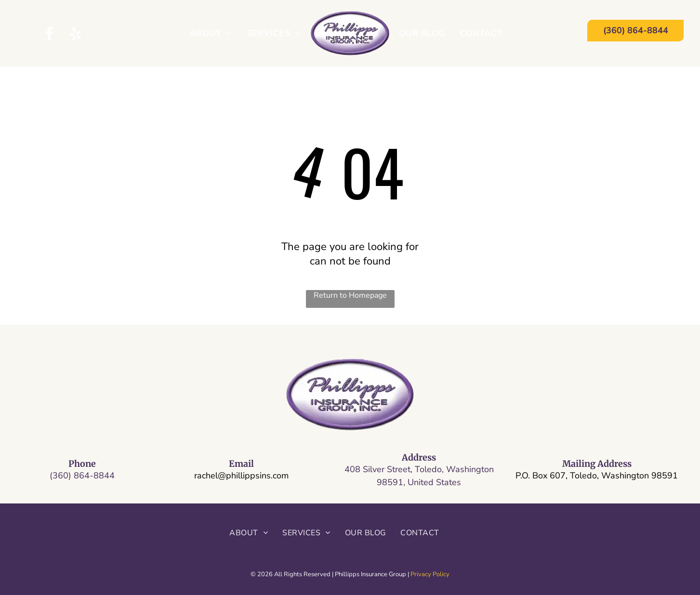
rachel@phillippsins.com (241, 476)
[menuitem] (211, 33)
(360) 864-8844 (82, 476)
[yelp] (75, 35)
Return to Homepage (350, 295)
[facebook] (49, 35)
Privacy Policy (430, 574)
